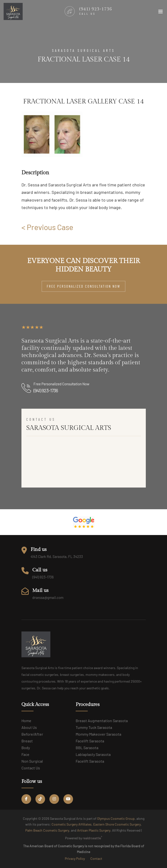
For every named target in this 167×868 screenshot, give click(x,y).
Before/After (32, 734)
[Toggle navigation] (160, 14)
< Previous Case (47, 227)
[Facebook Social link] (26, 799)
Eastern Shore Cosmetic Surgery (117, 824)
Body (26, 748)
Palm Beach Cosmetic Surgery (47, 830)
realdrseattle (92, 838)
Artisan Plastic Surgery (94, 830)
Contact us (31, 768)
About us (29, 727)
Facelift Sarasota (90, 741)
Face (25, 754)
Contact (96, 858)
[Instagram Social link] (54, 799)
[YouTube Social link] (68, 799)
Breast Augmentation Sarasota (102, 721)
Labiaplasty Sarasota (93, 754)
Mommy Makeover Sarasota (98, 734)
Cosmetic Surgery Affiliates (72, 824)
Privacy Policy (75, 858)
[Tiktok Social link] (40, 799)
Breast (27, 741)
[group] (52, 134)
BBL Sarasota (87, 748)
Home (26, 721)
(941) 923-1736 (46, 390)
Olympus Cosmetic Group (116, 818)
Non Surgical (32, 761)
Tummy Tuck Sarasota (94, 727)
